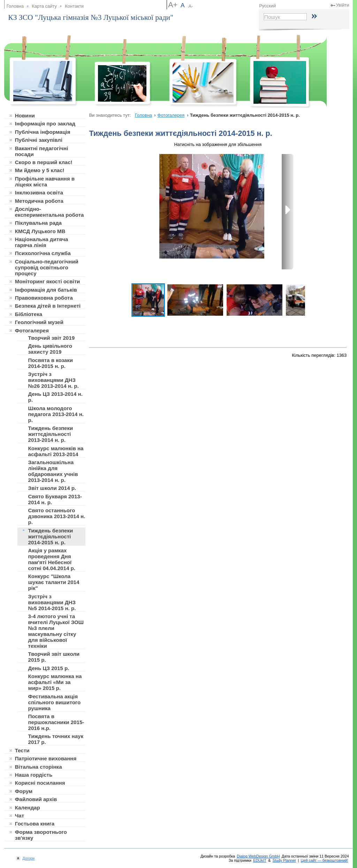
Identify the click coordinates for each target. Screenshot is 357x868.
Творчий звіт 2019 (51, 338)
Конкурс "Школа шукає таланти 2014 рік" (54, 582)
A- (191, 6)
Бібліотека (29, 314)
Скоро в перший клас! (44, 162)
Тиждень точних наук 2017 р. (56, 739)
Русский (267, 6)
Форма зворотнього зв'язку (41, 835)
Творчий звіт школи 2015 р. (54, 657)
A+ (173, 5)
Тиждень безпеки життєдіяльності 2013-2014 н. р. (50, 434)
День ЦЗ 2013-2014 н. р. (55, 397)
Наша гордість (34, 775)
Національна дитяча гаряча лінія (41, 242)
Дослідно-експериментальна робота (50, 212)
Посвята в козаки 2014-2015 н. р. (50, 363)
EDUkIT (260, 860)
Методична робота (39, 201)
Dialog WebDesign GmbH (258, 856)
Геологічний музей (39, 322)
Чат (20, 816)
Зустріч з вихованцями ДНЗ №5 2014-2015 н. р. (52, 602)
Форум (24, 791)
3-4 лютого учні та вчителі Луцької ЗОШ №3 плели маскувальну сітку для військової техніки (56, 631)
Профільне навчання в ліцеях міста (45, 182)
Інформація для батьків (46, 290)
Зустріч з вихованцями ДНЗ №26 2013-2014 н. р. (53, 380)
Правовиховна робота (44, 298)
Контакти (74, 6)
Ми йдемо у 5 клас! (40, 170)
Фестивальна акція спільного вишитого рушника (54, 702)
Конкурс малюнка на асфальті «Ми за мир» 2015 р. (55, 682)
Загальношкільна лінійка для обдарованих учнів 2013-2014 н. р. (53, 471)
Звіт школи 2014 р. (52, 488)
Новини (25, 116)
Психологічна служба (43, 253)
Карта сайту (44, 6)
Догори (28, 858)
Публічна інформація (43, 132)
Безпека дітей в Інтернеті (48, 306)
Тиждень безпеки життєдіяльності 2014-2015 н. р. (50, 536)
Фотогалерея (32, 331)
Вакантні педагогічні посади (42, 151)
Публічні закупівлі (39, 140)
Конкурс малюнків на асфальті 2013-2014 (56, 451)
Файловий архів (36, 799)
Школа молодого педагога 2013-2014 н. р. (56, 414)
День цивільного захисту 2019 (50, 349)
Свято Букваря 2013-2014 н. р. (55, 499)
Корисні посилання (40, 783)
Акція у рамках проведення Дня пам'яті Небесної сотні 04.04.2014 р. (51, 559)
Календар (28, 808)
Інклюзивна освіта (39, 193)
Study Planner (284, 860)
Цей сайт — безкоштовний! (325, 860)
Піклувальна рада (38, 223)
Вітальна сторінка (39, 767)
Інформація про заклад (45, 124)
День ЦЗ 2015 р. (48, 668)
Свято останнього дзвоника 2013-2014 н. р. (56, 516)
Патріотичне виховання (46, 758)
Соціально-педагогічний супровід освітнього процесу (47, 267)
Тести (22, 750)
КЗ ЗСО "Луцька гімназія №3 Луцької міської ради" (91, 17)
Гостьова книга (35, 824)
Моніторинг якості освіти (48, 281)
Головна (15, 6)
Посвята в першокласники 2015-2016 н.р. (56, 722)
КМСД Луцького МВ (40, 231)
